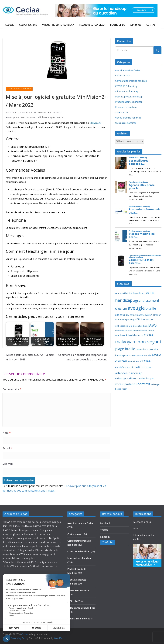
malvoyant (21, 117)
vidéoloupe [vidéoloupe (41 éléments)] (146, 378)
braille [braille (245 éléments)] (151, 308)
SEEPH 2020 (121, 112)
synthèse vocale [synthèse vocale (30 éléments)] (125, 367)
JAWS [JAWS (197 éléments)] (152, 325)
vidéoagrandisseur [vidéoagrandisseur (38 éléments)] (127, 378)
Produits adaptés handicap (19, 89)
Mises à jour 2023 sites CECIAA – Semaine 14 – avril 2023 (29, 357)
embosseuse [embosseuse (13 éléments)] (122, 326)
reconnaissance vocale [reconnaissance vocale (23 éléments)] (138, 355)
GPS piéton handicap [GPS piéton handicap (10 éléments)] (138, 326)
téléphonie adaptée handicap (51, 117)
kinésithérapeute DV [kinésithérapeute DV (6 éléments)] (124, 331)
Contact (152, 25)
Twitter (104, 530)
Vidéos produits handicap (58, 25)
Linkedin (105, 537)
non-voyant (32, 117)
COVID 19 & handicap (126, 86)
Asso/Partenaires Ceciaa (128, 70)
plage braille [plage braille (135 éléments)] (125, 349)
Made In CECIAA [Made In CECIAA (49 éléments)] (143, 335)
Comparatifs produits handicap (131, 81)
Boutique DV (118, 25)
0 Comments (55, 113)
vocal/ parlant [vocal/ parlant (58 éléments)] (125, 384)
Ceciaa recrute (28, 25)
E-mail (7, 448)
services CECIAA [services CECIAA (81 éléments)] (139, 361)
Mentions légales (142, 522)
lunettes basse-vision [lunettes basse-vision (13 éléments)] (143, 331)
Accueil (10, 25)
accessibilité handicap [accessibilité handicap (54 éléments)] (130, 293)
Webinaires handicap (126, 123)
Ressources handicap (92, 25)
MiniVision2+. (96, 123)
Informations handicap (127, 91)
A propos (136, 25)
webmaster (27, 113)
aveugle (12, 117)
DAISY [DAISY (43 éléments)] (149, 315)
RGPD (136, 528)
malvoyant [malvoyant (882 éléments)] (126, 342)
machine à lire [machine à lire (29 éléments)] (123, 335)
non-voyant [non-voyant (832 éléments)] (150, 342)
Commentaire (12, 389)
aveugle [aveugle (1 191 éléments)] (136, 308)
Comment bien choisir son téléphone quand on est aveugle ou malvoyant (84, 357)
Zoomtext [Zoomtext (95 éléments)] (143, 384)
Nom (7, 433)
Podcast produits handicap (129, 97)
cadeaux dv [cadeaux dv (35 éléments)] (122, 315)
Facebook (105, 523)
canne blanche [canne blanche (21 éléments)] (137, 315)
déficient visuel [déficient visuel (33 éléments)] (144, 319)
